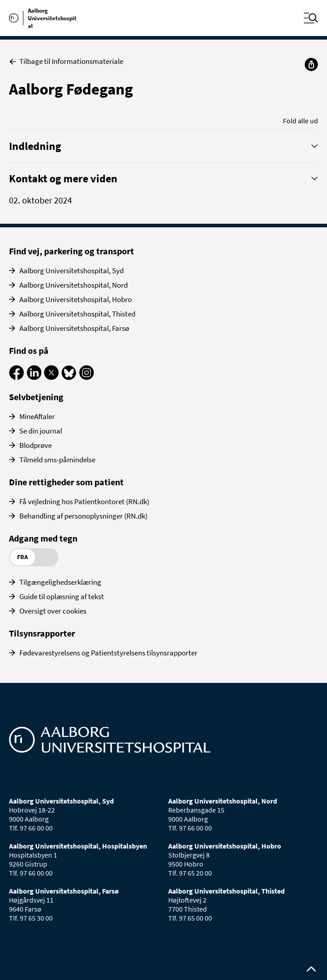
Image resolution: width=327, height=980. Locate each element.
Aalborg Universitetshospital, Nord (74, 285)
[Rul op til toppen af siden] (311, 969)
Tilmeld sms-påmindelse (57, 460)
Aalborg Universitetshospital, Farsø (74, 328)
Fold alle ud (300, 121)
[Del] (311, 64)
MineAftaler (37, 416)
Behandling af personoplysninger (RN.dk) (83, 516)
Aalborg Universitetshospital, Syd (72, 271)
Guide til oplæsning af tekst (62, 596)
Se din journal (41, 431)
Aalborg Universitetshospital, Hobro (76, 299)
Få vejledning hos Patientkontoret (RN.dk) (84, 501)
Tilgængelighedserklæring (60, 582)
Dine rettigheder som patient (66, 482)
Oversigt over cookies (53, 611)
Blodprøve (36, 445)
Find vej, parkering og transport (72, 251)
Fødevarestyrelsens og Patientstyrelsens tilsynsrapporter (108, 653)
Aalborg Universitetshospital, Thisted (77, 314)
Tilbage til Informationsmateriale (66, 61)
